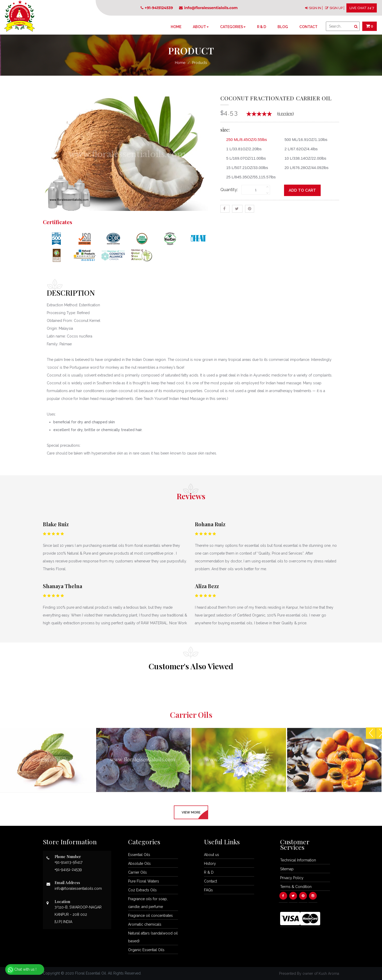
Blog (283, 27)
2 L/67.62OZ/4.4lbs (299, 149)
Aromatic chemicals (145, 924)
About (201, 27)
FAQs (208, 890)
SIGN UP (336, 8)
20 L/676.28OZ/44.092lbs (305, 168)
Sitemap (287, 869)
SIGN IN (315, 8)
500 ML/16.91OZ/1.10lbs (304, 139)
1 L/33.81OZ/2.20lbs (242, 149)
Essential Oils (139, 855)
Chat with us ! (21, 970)
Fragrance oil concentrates (150, 916)
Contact (308, 27)
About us (212, 855)
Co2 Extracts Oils (142, 890)
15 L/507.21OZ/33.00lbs (245, 168)
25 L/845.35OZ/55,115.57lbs (249, 177)
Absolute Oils (139, 864)
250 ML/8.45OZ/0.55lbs (245, 139)
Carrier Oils (137, 872)
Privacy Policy (292, 878)
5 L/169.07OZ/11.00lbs (244, 158)
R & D (262, 27)
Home (176, 27)
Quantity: (229, 190)
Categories (233, 27)
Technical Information (298, 860)
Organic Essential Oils (146, 950)
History (210, 864)
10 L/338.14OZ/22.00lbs (304, 158)
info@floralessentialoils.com (208, 8)
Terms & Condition (296, 887)
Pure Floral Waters (144, 881)
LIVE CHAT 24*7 (362, 8)
